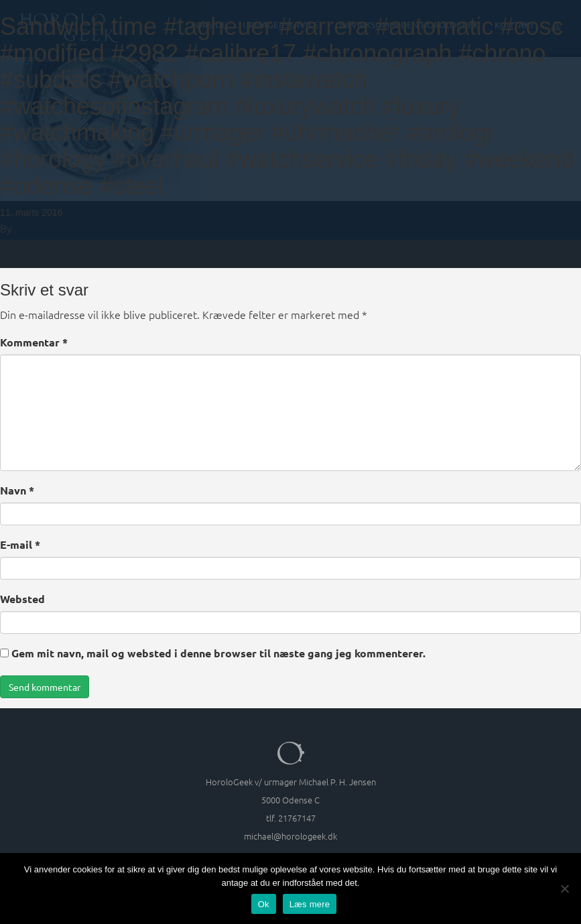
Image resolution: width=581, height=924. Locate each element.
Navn (17, 490)
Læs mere (310, 904)
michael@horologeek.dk (290, 836)
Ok (264, 904)
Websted (22, 599)
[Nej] (564, 888)
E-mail (20, 544)
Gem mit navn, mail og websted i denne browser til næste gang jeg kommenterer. (218, 653)
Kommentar (34, 342)
